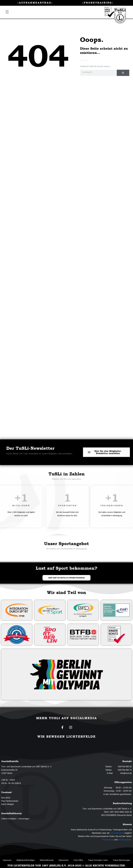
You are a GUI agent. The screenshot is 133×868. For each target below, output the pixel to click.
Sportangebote (125, 840)
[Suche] (123, 73)
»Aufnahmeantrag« (35, 3)
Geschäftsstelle (117, 833)
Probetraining (108, 840)
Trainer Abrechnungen (121, 860)
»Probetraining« (98, 3)
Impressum (7, 860)
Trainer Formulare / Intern (98, 860)
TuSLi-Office (78, 860)
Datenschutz (63, 860)
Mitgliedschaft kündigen (26, 860)
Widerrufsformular (47, 860)
